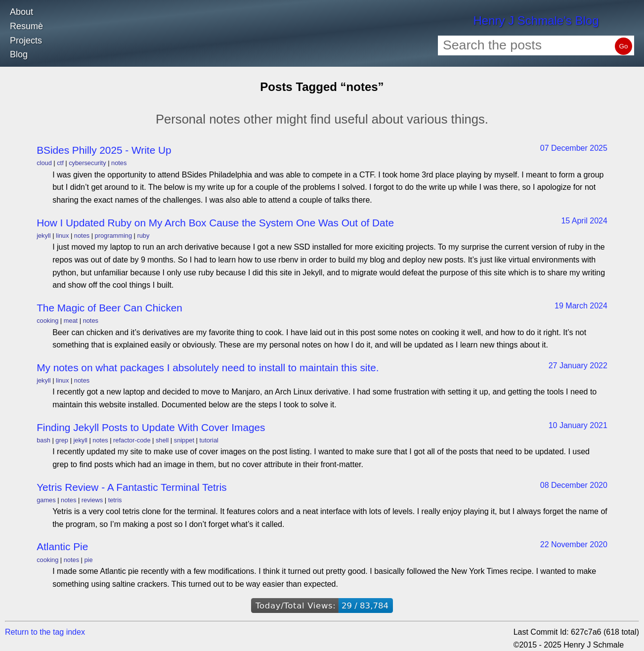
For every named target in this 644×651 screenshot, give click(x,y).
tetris (115, 500)
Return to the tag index (45, 632)
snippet (184, 440)
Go (624, 46)
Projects (26, 41)
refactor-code (132, 440)
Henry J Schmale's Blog (536, 21)
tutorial (209, 440)
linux (62, 236)
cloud (44, 163)
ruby (143, 236)
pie (88, 560)
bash (43, 440)
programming (113, 236)
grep (62, 440)
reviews (92, 500)
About (21, 12)
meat (71, 321)
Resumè (26, 26)
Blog (19, 54)
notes (119, 163)
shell (162, 440)
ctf (60, 163)
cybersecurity (87, 163)
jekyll (43, 236)
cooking (47, 321)
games (46, 500)
